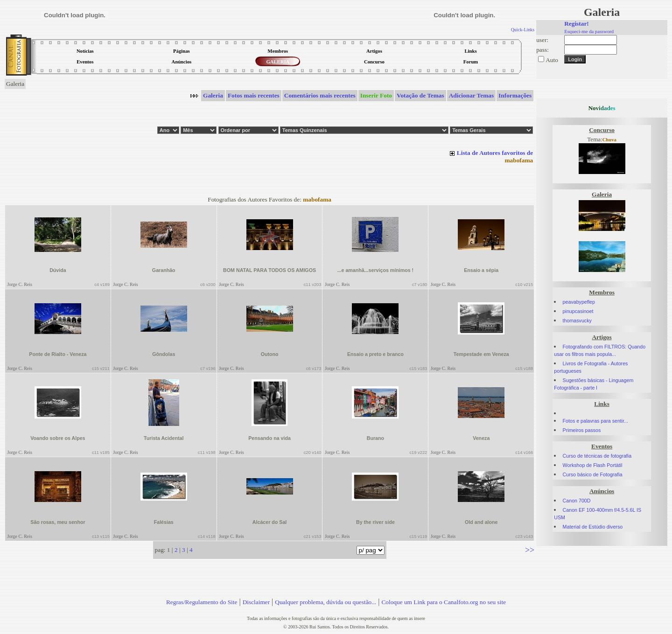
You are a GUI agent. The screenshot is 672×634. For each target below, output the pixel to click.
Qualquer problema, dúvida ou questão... (325, 602)
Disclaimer (256, 602)
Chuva (609, 140)
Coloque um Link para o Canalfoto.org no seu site (444, 602)
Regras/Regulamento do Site (202, 602)
